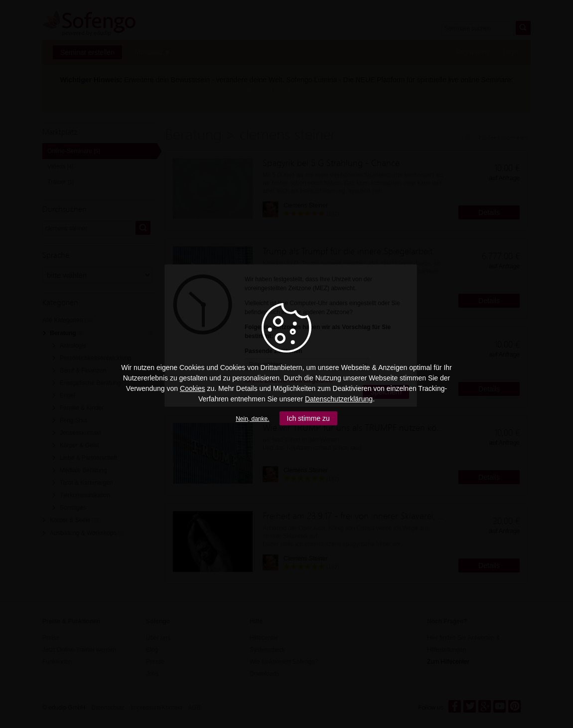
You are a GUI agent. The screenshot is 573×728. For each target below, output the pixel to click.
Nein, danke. (252, 419)
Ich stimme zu (308, 418)
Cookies (193, 388)
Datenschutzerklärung (339, 399)
